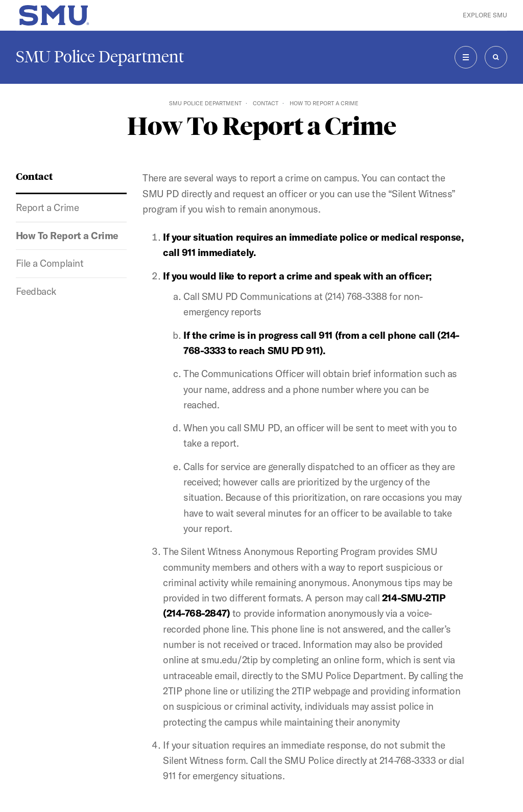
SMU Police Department (100, 57)
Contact (266, 103)
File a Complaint (50, 263)
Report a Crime (47, 207)
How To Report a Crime (67, 236)
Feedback (36, 291)
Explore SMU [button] (485, 15)
